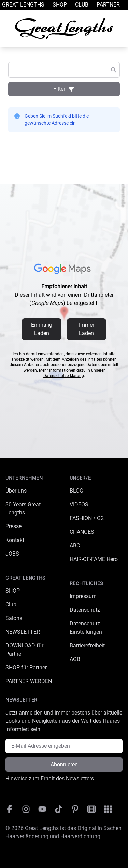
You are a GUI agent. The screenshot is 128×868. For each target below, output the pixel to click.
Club (82, 5)
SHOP (13, 591)
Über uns (16, 491)
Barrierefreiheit (87, 646)
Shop (60, 5)
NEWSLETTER (23, 632)
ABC (75, 545)
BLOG (76, 491)
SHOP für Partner (26, 667)
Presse (13, 526)
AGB (75, 659)
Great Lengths (23, 5)
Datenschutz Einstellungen (86, 628)
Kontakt (15, 540)
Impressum (83, 596)
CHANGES (82, 532)
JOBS (12, 554)
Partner (108, 5)
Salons (14, 618)
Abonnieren (64, 764)
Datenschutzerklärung (64, 376)
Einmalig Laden (42, 329)
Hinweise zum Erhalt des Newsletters (50, 778)
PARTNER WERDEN (29, 681)
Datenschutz (85, 610)
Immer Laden (87, 329)
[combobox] (64, 70)
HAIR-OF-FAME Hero (94, 559)
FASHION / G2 (87, 518)
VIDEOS (79, 504)
